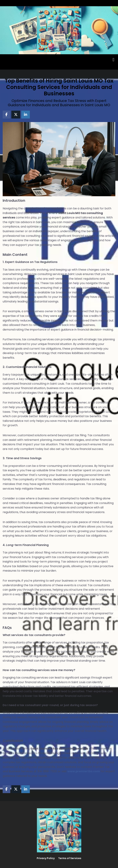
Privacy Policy (46, 858)
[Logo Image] (59, 30)
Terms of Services (70, 858)
